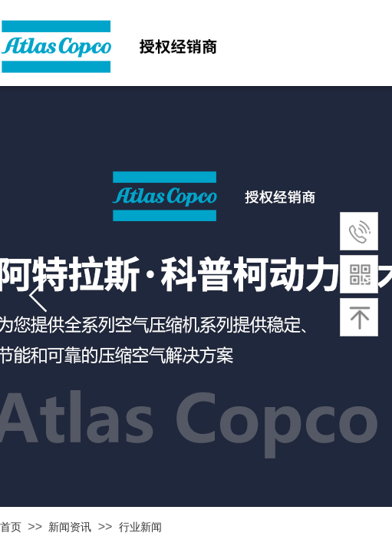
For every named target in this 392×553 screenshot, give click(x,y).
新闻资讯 (70, 527)
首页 (11, 527)
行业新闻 (140, 527)
